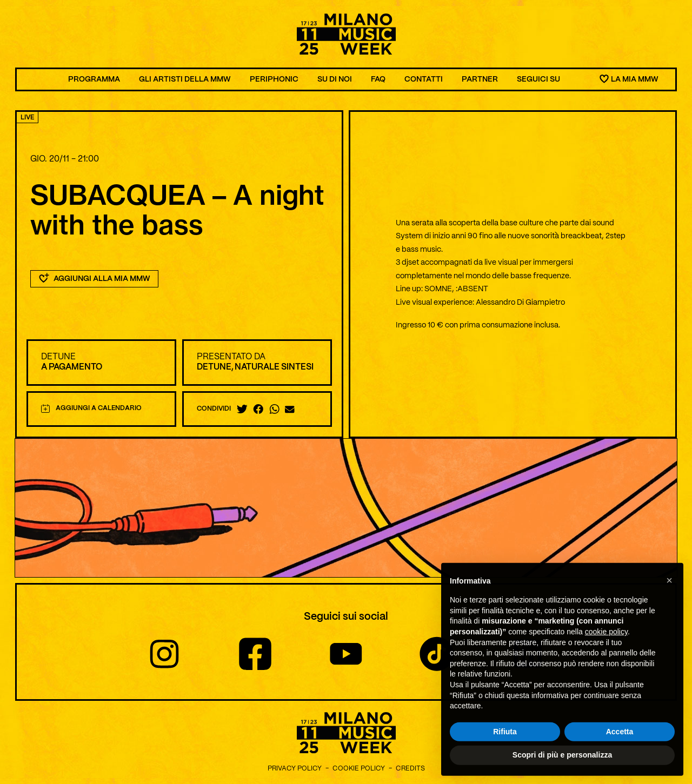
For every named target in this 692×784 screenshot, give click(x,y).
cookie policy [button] (606, 642)
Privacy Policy (295, 769)
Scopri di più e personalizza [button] (562, 766)
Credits (410, 769)
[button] (669, 591)
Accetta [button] (620, 742)
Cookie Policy (359, 769)
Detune (58, 357)
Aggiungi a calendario (91, 408)
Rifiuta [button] (505, 742)
